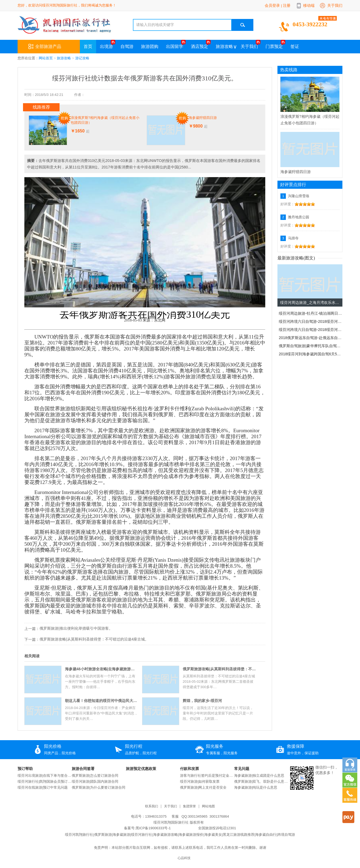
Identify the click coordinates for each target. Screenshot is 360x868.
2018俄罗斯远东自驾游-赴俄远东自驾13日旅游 (310, 338)
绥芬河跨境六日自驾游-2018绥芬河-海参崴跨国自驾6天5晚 (310, 321)
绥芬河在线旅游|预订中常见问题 (43, 787)
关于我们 (335, 5)
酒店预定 (199, 46)
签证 (295, 46)
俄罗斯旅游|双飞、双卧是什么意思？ (261, 781)
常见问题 (242, 769)
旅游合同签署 (83, 769)
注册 (287, 5)
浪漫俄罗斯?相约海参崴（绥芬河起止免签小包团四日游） (105, 120)
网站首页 (46, 58)
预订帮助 (25, 769)
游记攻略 (82, 58)
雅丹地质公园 (299, 217)
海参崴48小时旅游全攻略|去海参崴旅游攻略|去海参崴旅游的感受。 (102, 669)
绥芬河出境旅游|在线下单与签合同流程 (45, 776)
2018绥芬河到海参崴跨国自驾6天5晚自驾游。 (310, 354)
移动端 (309, 5)
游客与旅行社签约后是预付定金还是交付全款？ (207, 776)
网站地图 (208, 806)
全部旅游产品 (45, 47)
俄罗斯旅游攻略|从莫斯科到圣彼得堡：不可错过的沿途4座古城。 (94, 639)
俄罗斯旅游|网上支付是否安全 (203, 787)
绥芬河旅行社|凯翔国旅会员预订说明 (45, 781)
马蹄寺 (293, 238)
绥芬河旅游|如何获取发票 (200, 781)
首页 (88, 46)
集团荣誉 (189, 806)
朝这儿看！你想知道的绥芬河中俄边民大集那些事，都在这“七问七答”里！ (102, 701)
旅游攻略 (224, 46)
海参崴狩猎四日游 (203, 118)
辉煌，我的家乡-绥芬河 (202, 701)
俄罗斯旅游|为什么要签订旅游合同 (99, 787)
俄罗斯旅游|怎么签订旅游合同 (95, 776)
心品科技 (184, 858)
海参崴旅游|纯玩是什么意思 (256, 787)
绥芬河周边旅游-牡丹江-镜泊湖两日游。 (310, 313)
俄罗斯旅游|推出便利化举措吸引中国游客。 (76, 628)
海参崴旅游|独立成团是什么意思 (259, 776)
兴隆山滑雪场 (299, 196)
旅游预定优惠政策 (141, 769)
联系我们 (152, 806)
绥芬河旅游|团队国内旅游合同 (95, 781)
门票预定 (274, 46)
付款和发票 (189, 769)
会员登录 (272, 5)
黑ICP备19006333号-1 (153, 828)
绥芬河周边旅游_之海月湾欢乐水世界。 (311, 303)
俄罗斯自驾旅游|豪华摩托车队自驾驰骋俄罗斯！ (310, 346)
